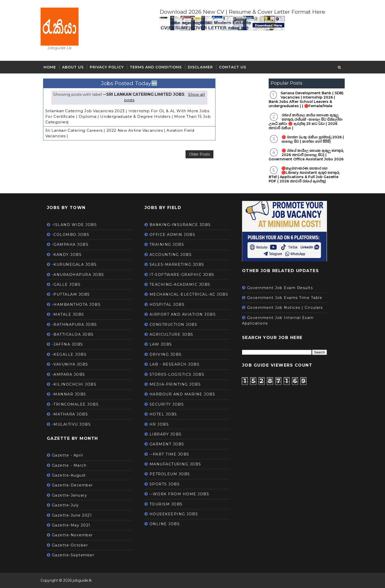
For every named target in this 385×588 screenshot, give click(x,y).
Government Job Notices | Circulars (285, 308)
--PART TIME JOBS (169, 454)
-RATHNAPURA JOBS (75, 325)
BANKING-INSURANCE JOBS (180, 225)
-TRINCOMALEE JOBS (75, 404)
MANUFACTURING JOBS (175, 464)
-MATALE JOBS (68, 314)
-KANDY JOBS (67, 255)
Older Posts (199, 154)
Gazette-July (66, 505)
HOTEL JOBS (163, 414)
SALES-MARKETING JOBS (177, 264)
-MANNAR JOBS (69, 394)
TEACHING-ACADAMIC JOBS (180, 284)
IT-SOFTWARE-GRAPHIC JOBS (182, 275)
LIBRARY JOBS (166, 434)
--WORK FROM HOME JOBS (179, 494)
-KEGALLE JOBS (69, 354)
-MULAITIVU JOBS (71, 424)
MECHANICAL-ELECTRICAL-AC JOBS (189, 294)
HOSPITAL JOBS (167, 305)
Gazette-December (72, 485)
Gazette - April (68, 455)
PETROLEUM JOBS (170, 474)
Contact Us (233, 67)
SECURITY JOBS (167, 404)
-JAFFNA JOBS (68, 344)
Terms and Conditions (156, 67)
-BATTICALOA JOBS (73, 334)
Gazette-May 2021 (71, 525)
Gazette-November (72, 535)
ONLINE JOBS (165, 524)
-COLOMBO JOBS (71, 235)
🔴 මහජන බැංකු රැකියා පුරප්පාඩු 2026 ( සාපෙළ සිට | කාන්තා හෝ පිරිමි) (313, 139)
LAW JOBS (161, 344)
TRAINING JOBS (167, 244)
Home (50, 67)
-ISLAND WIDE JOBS (75, 225)
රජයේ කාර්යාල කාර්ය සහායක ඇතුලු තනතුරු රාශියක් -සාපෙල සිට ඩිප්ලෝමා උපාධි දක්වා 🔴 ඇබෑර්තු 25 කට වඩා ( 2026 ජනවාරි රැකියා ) (306, 121)
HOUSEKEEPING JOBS (174, 514)
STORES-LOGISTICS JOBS (177, 374)
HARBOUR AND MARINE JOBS (182, 394)
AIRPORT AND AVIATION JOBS (183, 314)
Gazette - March (69, 465)
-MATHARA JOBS (70, 414)
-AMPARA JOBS (69, 374)
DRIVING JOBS (166, 354)
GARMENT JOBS (167, 444)
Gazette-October (70, 545)
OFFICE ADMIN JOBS (172, 235)
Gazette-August (69, 475)
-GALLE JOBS (66, 284)
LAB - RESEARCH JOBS (175, 364)
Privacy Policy (107, 67)
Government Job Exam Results (280, 288)
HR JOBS (159, 424)
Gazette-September (73, 555)
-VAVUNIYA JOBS (70, 364)
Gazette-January (70, 495)
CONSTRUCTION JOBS (173, 325)
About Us (73, 67)
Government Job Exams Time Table (285, 298)
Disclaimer (200, 67)
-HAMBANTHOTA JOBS (76, 305)
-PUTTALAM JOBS (71, 294)
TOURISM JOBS (166, 504)
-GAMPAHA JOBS (70, 244)
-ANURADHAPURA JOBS (78, 275)
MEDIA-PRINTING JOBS (175, 384)
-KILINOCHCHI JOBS (74, 384)
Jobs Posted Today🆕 (129, 83)
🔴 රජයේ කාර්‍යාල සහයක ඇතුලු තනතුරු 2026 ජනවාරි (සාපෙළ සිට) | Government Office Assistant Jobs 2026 (306, 155)
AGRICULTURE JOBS (171, 334)
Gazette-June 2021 (72, 515)
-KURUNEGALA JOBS (74, 264)
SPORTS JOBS (165, 484)
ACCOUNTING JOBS (171, 255)
